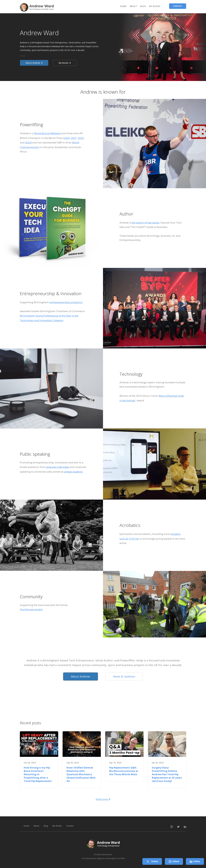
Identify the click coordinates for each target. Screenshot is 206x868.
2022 (81, 138)
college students (73, 472)
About (133, 6)
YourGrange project (31, 609)
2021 (74, 138)
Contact (70, 826)
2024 (28, 142)
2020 (67, 138)
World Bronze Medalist (47, 133)
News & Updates (124, 676)
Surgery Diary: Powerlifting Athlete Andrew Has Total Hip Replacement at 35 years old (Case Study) (167, 774)
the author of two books (145, 223)
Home (123, 6)
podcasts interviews (57, 467)
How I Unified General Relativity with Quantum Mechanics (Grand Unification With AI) (81, 774)
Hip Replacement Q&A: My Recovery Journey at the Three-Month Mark (124, 771)
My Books (155, 6)
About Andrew (34, 63)
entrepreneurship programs (66, 302)
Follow (152, 862)
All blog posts (103, 799)
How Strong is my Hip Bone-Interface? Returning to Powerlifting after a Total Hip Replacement (38, 774)
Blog (143, 6)
